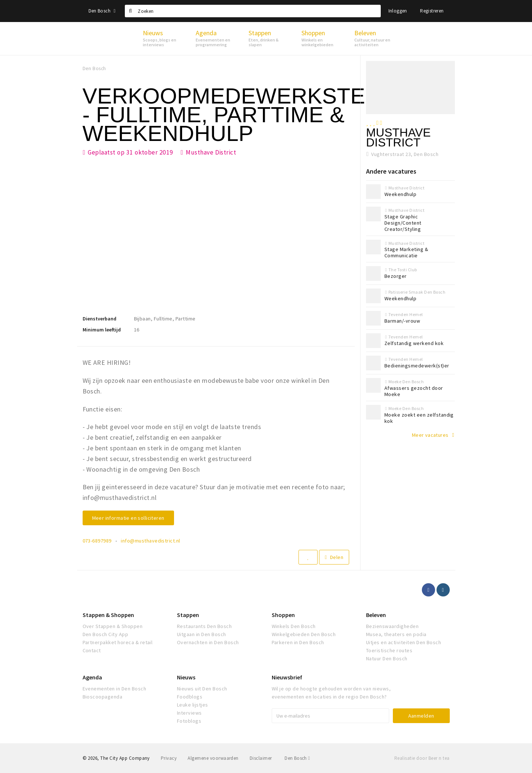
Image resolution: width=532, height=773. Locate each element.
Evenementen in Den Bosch (115, 689)
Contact (92, 650)
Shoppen (283, 615)
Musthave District (211, 152)
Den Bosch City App (106, 634)
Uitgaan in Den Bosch (202, 634)
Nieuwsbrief (287, 677)
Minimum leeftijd (102, 330)
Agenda (92, 677)
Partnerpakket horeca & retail (118, 642)
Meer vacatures (430, 435)
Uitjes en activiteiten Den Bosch (403, 642)
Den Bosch (102, 11)
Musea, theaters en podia (396, 634)
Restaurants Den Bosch (204, 626)
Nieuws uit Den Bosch (202, 689)
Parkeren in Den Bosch (298, 642)
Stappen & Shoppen (108, 615)
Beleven (376, 615)
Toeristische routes (389, 650)
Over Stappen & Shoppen (113, 626)
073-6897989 (97, 541)
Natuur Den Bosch (387, 658)
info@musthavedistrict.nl (151, 541)
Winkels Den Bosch (294, 626)
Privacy (169, 758)
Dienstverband (99, 319)
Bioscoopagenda (103, 697)
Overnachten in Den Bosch (208, 642)
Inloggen (398, 11)
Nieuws (186, 677)
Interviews (189, 713)
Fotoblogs (189, 721)
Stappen (188, 615)
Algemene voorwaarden (213, 758)
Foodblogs (190, 697)
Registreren (432, 11)
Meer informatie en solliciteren (128, 518)
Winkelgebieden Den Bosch (304, 634)
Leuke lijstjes (193, 705)
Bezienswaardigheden (392, 626)
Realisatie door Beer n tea (422, 758)
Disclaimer (261, 758)
